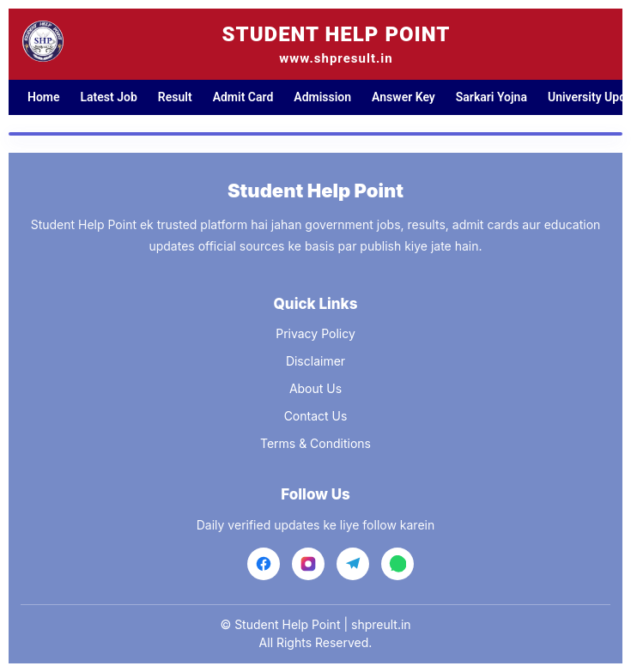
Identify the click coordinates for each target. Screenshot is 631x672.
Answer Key (403, 97)
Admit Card (243, 97)
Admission (322, 97)
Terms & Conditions (315, 443)
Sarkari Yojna (491, 97)
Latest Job (109, 97)
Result (175, 97)
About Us (315, 388)
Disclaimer (315, 361)
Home (44, 97)
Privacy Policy (315, 333)
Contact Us (316, 416)
